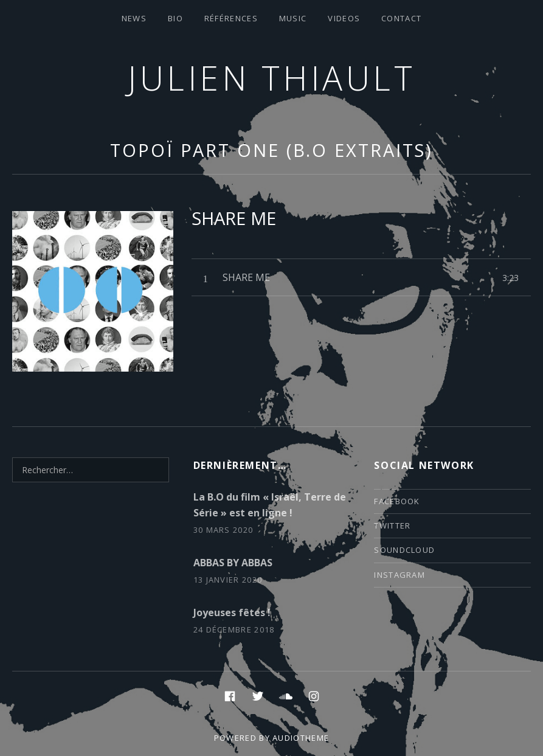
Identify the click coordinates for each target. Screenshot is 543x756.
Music (293, 18)
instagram (399, 575)
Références (231, 18)
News (134, 18)
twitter (392, 525)
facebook (397, 501)
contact (401, 18)
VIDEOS (344, 18)
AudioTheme (301, 738)
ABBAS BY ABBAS (233, 563)
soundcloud (404, 550)
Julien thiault (271, 78)
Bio (175, 18)
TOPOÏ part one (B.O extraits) (271, 150)
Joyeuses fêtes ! (232, 612)
